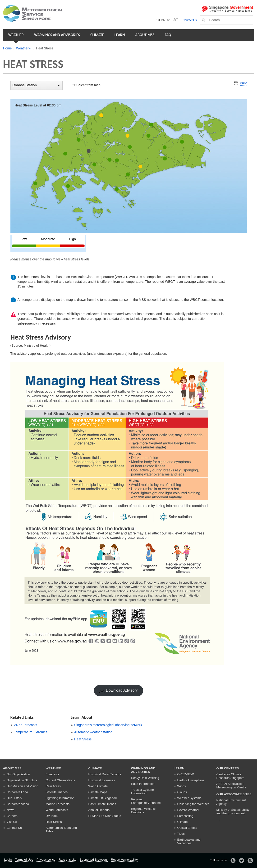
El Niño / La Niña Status (105, 816)
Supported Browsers (94, 860)
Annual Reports (99, 810)
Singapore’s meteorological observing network (108, 725)
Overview (186, 774)
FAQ (168, 35)
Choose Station (36, 85)
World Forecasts (57, 810)
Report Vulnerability (124, 860)
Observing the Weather (193, 804)
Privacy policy (46, 860)
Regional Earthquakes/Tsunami (146, 801)
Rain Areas (53, 786)
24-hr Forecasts (26, 725)
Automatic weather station (93, 732)
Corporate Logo (17, 792)
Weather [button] (16, 35)
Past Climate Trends (102, 804)
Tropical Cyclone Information (142, 791)
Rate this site (67, 860)
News (11, 810)
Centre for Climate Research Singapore (231, 776)
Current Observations (60, 780)
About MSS (145, 35)
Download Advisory (122, 690)
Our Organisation (18, 774)
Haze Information (143, 784)
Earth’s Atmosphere (191, 780)
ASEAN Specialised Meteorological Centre (232, 786)
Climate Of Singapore (103, 798)
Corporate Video (18, 804)
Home (7, 48)
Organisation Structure (22, 780)
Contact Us (190, 20)
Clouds (182, 792)
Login (8, 860)
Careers (12, 816)
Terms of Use (24, 860)
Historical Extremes (102, 780)
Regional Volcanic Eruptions (143, 810)
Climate (97, 35)
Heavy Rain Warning (145, 778)
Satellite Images (57, 792)
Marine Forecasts (58, 804)
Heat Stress (83, 739)
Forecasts (53, 774)
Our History (14, 798)
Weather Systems (189, 798)
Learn (120, 35)
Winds (182, 786)
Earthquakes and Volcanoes (189, 841)
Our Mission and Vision (22, 786)
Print (243, 83)
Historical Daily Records (105, 774)
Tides (181, 834)
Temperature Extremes (31, 732)
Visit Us (12, 822)
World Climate (98, 786)
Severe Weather (188, 810)
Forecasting (185, 816)
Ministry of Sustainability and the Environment (233, 811)
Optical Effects (187, 828)
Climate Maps (98, 792)
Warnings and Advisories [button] (57, 35)
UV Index (52, 816)
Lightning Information (60, 798)
